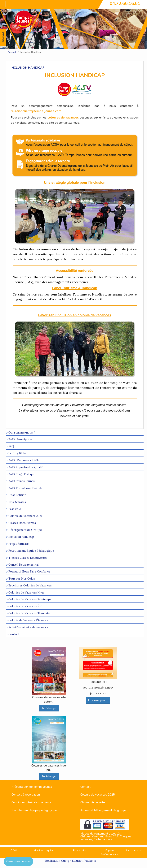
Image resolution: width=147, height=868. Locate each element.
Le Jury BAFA (17, 453)
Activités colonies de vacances (28, 627)
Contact (14, 634)
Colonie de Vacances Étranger (28, 620)
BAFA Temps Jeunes (22, 481)
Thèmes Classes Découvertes (28, 558)
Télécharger (49, 708)
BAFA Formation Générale (25, 488)
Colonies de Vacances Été (25, 606)
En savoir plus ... (98, 700)
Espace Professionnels (109, 853)
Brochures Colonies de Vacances (30, 586)
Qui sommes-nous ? (22, 432)
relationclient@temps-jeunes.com (36, 111)
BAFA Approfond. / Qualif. (26, 467)
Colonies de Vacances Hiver (27, 592)
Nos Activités (17, 502)
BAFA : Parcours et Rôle (24, 460)
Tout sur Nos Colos (22, 579)
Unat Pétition (17, 495)
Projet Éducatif (19, 544)
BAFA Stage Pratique (22, 474)
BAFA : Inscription (20, 439)
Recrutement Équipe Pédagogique (31, 551)
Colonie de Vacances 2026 (25, 516)
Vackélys (90, 861)
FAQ (11, 446)
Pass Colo (15, 509)
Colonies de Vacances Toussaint (30, 613)
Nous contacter (133, 851)
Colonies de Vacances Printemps (30, 599)
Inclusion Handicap (21, 537)
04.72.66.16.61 (125, 3)
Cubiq (65, 861)
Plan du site (79, 851)
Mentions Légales (44, 851)
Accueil (12, 52)
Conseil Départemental (23, 565)
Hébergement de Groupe (25, 530)
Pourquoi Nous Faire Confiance (29, 572)
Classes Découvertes (22, 523)
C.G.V (14, 851)
